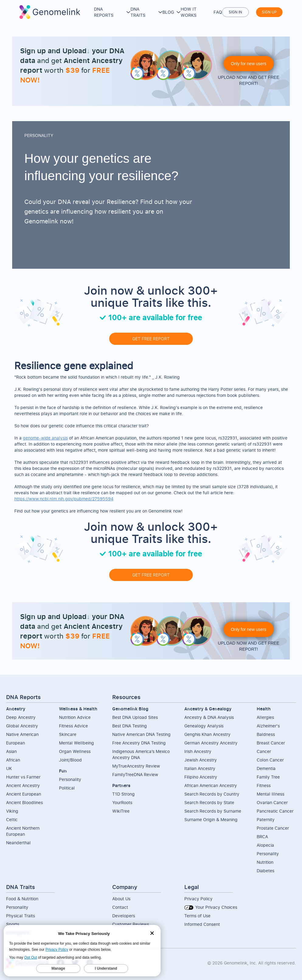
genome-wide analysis (45, 438)
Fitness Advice (73, 726)
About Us (121, 899)
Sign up (269, 12)
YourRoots (122, 802)
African (13, 760)
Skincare (68, 734)
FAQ (218, 12)
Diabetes (266, 871)
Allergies (265, 717)
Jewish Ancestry (201, 760)
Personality (70, 779)
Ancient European (24, 794)
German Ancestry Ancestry (211, 743)
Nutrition (265, 862)
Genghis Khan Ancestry (207, 734)
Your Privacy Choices (211, 907)
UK (9, 768)
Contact (120, 907)
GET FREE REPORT (151, 339)
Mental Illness (271, 794)
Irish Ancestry (198, 751)
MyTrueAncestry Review (136, 766)
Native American (22, 734)
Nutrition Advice (75, 717)
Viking (12, 811)
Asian (11, 751)
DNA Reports (104, 12)
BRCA (262, 836)
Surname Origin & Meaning (211, 819)
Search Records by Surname (213, 811)
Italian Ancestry (200, 768)
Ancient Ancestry (23, 785)
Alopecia (265, 845)
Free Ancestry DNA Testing (139, 743)
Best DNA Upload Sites (135, 717)
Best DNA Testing (130, 726)
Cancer (264, 751)
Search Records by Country (212, 794)
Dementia (266, 768)
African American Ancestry (211, 785)
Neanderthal (18, 843)
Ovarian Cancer (272, 802)
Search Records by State (209, 802)
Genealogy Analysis (204, 726)
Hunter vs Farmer (23, 777)
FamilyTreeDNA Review (135, 774)
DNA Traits (138, 12)
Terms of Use (197, 916)
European (16, 743)
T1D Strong (123, 794)
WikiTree (121, 811)
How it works (189, 12)
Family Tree (268, 777)
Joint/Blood (70, 760)
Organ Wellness (75, 751)
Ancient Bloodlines (24, 802)
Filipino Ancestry (201, 777)
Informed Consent (202, 924)
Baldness (266, 734)
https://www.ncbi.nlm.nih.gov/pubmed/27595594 (64, 499)
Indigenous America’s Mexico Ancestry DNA (141, 754)
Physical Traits (21, 916)
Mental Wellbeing (76, 743)
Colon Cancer (270, 760)
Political (67, 788)
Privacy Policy (198, 899)
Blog (168, 12)
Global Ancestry (22, 726)
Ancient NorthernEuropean (23, 831)
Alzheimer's (268, 726)
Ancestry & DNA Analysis (209, 717)
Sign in (235, 12)
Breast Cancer (271, 743)
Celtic (12, 819)
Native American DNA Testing (141, 734)
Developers (124, 916)
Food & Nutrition (22, 899)
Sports (13, 924)
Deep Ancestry (21, 717)
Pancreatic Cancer (275, 811)
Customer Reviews (131, 924)
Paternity (266, 819)
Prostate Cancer (273, 828)
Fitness (264, 785)
